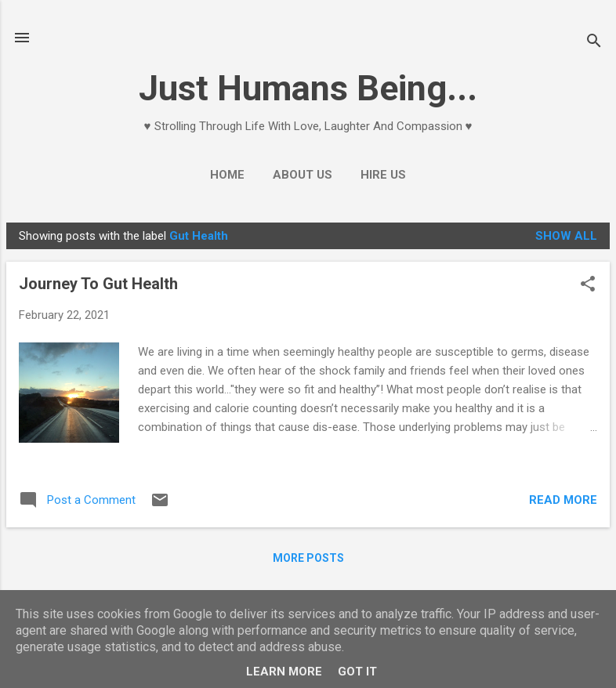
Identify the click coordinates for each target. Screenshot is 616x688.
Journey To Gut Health (98, 284)
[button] (588, 285)
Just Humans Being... (308, 88)
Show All (566, 236)
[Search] (594, 43)
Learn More (284, 672)
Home (227, 175)
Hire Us (383, 175)
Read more (563, 500)
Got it (357, 672)
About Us (303, 175)
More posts (308, 558)
